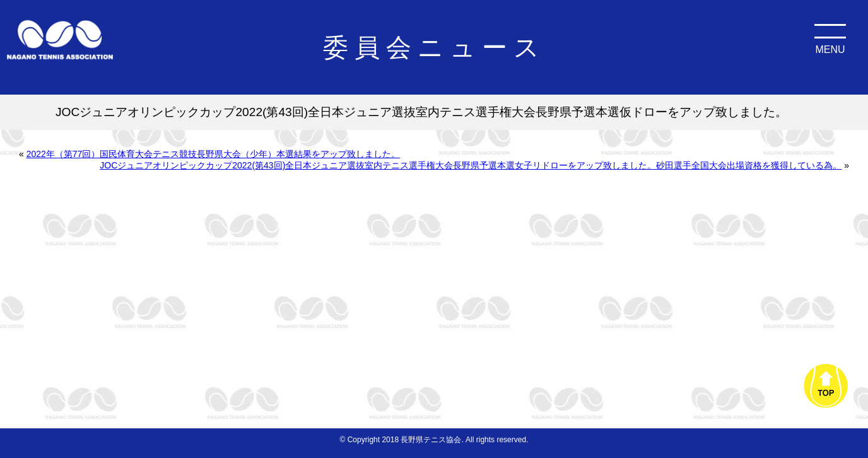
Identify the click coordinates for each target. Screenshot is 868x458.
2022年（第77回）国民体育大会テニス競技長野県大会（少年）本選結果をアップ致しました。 (214, 154)
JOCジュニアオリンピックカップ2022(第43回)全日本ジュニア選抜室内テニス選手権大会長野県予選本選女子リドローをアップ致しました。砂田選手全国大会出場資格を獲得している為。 (471, 165)
